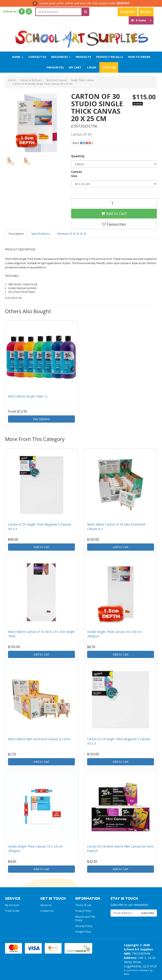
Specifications (41, 234)
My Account (12, 905)
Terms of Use (83, 905)
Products (83, 57)
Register (128, 12)
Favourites (55, 67)
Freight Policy (83, 932)
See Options (41, 419)
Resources (61, 57)
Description (16, 234)
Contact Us (37, 57)
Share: (83, 143)
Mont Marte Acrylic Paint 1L (28, 396)
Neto (127, 974)
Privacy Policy (83, 911)
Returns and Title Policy (85, 919)
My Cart (75, 67)
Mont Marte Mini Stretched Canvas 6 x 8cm (39, 739)
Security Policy (84, 926)
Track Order (12, 911)
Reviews (72, 234)
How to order (139, 57)
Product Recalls (110, 57)
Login (146, 12)
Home (18, 57)
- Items (138, 20)
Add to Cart (114, 213)
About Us (46, 905)
